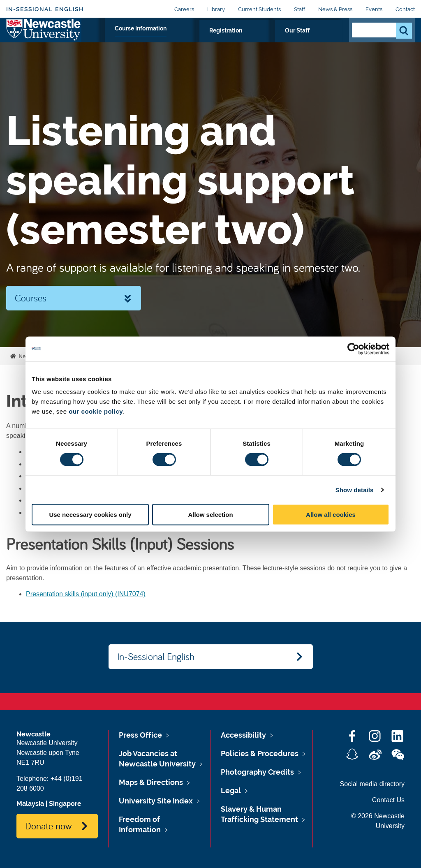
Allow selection (210, 515)
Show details (355, 490)
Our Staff (322, 40)
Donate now (48, 826)
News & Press (335, 9)
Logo (44, 38)
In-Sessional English (45, 9)
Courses (31, 298)
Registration (275, 40)
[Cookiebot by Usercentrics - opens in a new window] (353, 349)
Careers (184, 9)
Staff (300, 9)
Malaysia (30, 804)
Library (216, 9)
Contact (405, 9)
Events (374, 9)
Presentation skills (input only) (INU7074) (86, 594)
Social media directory (372, 784)
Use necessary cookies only (90, 515)
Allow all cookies (331, 515)
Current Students (259, 9)
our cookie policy (96, 411)
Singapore (65, 804)
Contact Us (388, 800)
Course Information (212, 40)
